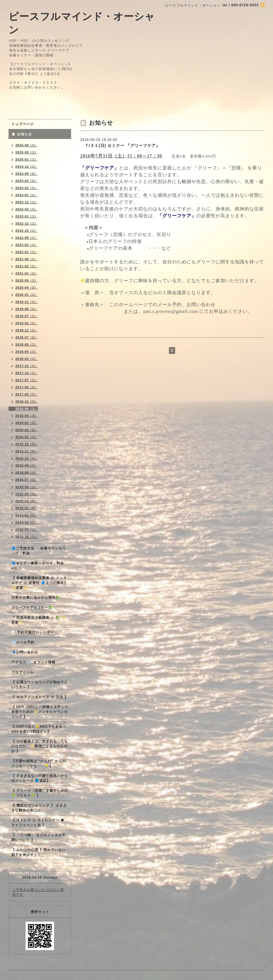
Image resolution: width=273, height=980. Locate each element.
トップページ (22, 124)
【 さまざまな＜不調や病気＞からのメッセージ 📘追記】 (40, 778)
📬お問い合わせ (25, 652)
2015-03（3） (27, 501)
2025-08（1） (27, 145)
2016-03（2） (27, 423)
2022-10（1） (27, 231)
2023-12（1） (27, 202)
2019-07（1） (27, 316)
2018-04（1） (27, 352)
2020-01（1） (27, 295)
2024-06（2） (27, 174)
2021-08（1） (27, 259)
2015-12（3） (27, 444)
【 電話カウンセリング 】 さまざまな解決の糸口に (39, 808)
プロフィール (22, 672)
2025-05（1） (27, 152)
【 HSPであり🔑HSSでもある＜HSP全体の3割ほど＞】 (39, 729)
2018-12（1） (27, 330)
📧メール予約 (23, 642)
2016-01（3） (27, 437)
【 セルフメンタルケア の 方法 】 (40, 697)
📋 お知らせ (23, 134)
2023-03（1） (27, 209)
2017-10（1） (27, 373)
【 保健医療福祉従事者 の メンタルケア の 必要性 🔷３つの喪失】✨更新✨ (40, 583)
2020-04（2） (27, 288)
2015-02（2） (27, 508)
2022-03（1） (27, 245)
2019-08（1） (27, 309)
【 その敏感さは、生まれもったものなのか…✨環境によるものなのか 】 (40, 746)
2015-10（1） (27, 458)
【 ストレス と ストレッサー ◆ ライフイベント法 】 (38, 823)
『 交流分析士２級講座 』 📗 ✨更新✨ (39, 620)
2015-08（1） (27, 473)
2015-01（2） (27, 515)
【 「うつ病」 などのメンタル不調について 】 (39, 837)
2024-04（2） (27, 181)
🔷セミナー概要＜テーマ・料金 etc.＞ (38, 566)
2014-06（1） (27, 537)
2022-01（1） (27, 252)
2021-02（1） (27, 266)
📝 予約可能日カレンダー (33, 632)
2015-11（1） (27, 451)
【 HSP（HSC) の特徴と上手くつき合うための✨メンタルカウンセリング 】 (40, 712)
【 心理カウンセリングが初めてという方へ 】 (40, 685)
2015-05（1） (27, 487)
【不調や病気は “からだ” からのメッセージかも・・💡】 (39, 763)
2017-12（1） (27, 366)
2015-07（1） (27, 480)
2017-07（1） (27, 380)
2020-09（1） (27, 280)
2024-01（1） (27, 195)
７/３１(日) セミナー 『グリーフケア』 (120, 145)
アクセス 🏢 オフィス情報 (33, 662)
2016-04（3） (27, 416)
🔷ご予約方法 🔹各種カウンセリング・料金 (39, 551)
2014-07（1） (27, 530)
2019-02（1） (27, 323)
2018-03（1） (27, 359)
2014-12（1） (27, 522)
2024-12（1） (27, 167)
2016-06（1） (27, 409)
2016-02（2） (27, 430)
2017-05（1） (27, 387)
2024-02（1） (27, 188)
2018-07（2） (27, 337)
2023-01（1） (27, 216)
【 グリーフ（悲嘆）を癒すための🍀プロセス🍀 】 (40, 793)
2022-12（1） (27, 224)
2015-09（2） (27, 466)
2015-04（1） (27, 494)
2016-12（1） (27, 401)
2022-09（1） (27, 238)
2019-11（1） (27, 302)
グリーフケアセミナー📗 (32, 608)
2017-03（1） (27, 394)
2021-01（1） (27, 273)
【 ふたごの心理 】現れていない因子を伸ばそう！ (39, 852)
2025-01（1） (27, 159)
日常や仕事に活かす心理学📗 (36, 598)
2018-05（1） (27, 345)
